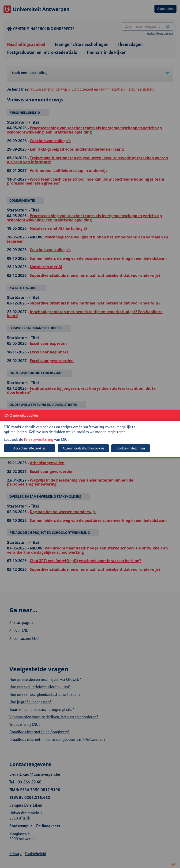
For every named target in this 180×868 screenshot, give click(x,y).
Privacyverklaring (39, 439)
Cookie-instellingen (131, 448)
